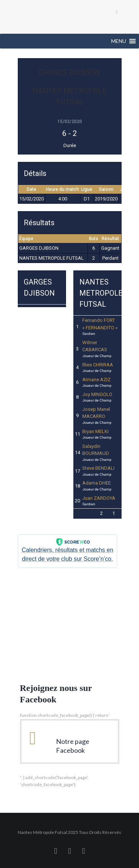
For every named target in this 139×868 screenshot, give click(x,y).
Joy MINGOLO (97, 394)
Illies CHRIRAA (98, 365)
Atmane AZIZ (96, 380)
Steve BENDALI (98, 468)
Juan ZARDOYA (99, 498)
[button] (119, 41)
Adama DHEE (97, 483)
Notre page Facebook (73, 746)
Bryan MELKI (95, 431)
